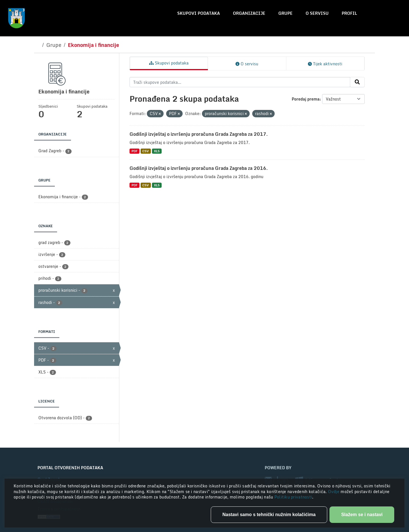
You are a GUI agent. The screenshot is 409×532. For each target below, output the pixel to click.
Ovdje (334, 492)
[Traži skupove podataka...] (240, 82)
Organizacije (249, 13)
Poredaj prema (306, 99)
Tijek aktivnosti (325, 64)
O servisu (317, 13)
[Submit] (357, 82)
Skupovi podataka (199, 13)
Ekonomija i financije (93, 45)
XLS (157, 151)
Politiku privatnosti (293, 497)
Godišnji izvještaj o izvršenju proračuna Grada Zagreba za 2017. (199, 134)
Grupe (285, 13)
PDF (134, 151)
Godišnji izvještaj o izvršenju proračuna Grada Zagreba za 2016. (199, 168)
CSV (146, 151)
